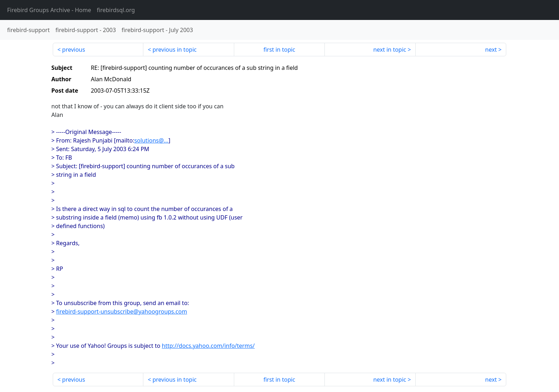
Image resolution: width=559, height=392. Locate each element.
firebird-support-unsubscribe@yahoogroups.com (121, 311)
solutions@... (152, 140)
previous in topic (175, 50)
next (491, 50)
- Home (49, 10)
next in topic (390, 50)
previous (73, 50)
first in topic (279, 50)
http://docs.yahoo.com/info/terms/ (208, 346)
